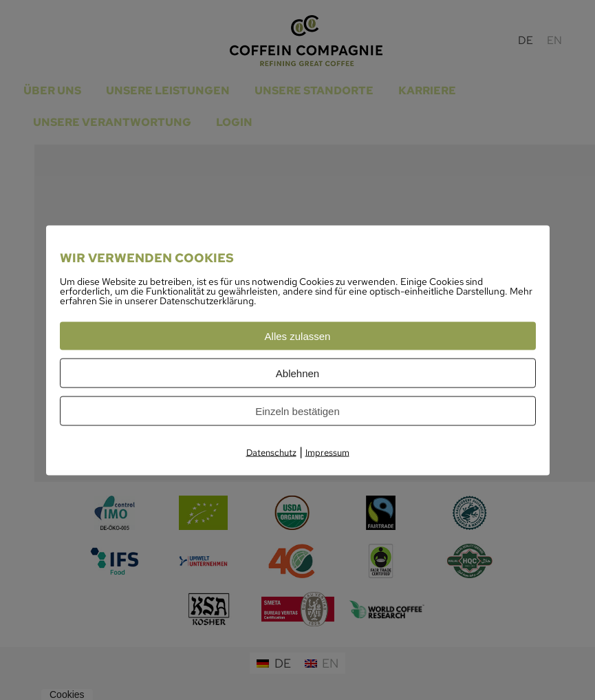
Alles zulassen (298, 336)
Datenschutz (271, 452)
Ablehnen (297, 373)
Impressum (327, 452)
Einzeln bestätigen (297, 411)
